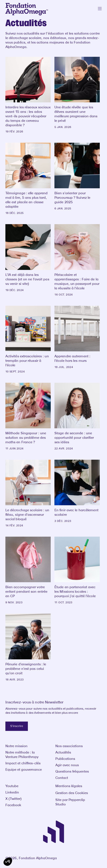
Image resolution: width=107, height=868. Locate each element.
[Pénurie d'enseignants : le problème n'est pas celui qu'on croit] (28, 647)
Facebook (13, 805)
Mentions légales (69, 786)
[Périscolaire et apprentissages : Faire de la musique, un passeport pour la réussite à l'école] (77, 260)
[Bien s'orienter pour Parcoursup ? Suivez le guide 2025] (77, 177)
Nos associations (69, 746)
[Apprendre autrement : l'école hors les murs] (77, 337)
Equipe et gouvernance (24, 770)
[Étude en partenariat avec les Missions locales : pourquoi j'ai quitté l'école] (77, 570)
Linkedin (12, 793)
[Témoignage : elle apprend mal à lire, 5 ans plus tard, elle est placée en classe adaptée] (28, 179)
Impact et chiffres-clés (23, 763)
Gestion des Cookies (72, 793)
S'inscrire (17, 726)
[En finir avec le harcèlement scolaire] (77, 491)
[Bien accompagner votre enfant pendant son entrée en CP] (28, 570)
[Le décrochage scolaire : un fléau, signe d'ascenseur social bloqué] (28, 493)
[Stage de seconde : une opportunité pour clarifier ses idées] (77, 417)
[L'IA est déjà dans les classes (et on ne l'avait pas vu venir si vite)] (28, 258)
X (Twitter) (13, 799)
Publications (65, 759)
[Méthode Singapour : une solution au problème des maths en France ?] (28, 417)
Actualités (63, 753)
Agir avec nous (67, 765)
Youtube (12, 786)
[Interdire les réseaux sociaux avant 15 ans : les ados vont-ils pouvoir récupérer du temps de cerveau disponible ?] (28, 95)
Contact (62, 778)
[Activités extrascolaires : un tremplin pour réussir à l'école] (28, 340)
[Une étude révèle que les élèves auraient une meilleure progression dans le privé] (77, 93)
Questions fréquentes (72, 772)
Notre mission (16, 746)
